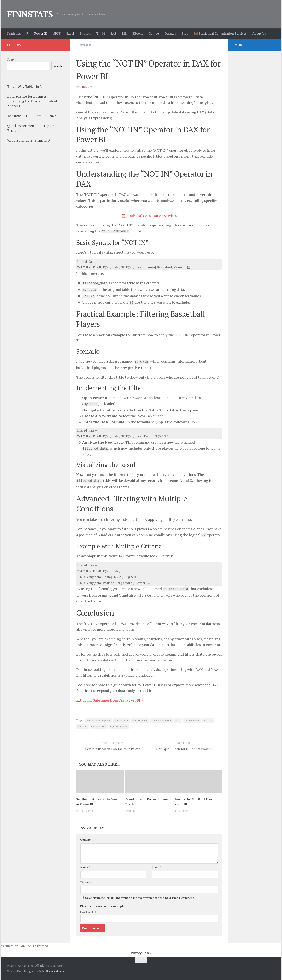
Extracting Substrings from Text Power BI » (111, 700)
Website (86, 882)
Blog (185, 33)
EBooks (138, 33)
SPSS (57, 33)
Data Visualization (162, 721)
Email (157, 867)
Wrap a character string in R (29, 140)
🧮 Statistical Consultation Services (220, 33)
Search (12, 59)
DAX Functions (192, 721)
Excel (70, 33)
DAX (178, 721)
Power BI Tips (99, 726)
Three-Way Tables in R (24, 86)
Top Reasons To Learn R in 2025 (32, 116)
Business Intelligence (99, 721)
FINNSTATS (30, 14)
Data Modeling (140, 721)
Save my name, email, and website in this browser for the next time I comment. (140, 898)
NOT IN (208, 721)
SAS (113, 33)
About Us (259, 33)
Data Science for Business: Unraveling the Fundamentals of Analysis (32, 101)
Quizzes (170, 33)
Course (154, 33)
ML (124, 33)
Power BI (41, 33)
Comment (88, 840)
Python (85, 33)
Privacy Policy (141, 953)
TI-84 (100, 33)
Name (85, 867)
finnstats (88, 87)
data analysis (122, 721)
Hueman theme (55, 971)
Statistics (14, 33)
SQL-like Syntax (119, 726)
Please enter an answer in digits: (103, 906)
